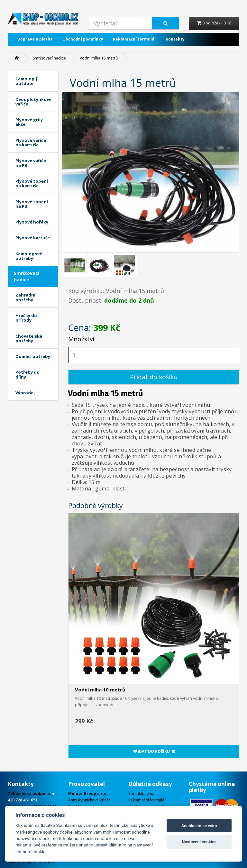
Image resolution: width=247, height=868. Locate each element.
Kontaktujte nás (142, 794)
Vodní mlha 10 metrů (100, 690)
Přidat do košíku (154, 377)
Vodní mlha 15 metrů (99, 58)
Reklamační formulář (134, 39)
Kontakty (175, 39)
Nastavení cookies (199, 842)
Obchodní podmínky (83, 39)
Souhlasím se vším (199, 826)
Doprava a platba (35, 39)
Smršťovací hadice (49, 58)
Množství (81, 339)
